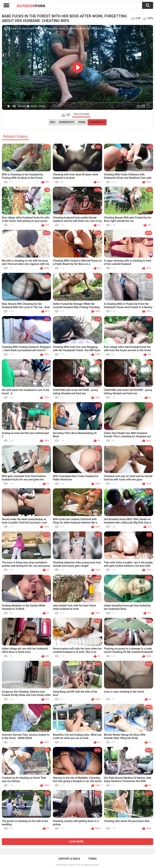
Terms (92, 859)
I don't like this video (68, 115)
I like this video (63, 115)
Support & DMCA (69, 859)
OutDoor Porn (74, 865)
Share (82, 122)
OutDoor (31, 6)
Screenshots (67, 122)
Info (53, 122)
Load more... (77, 842)
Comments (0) (97, 122)
